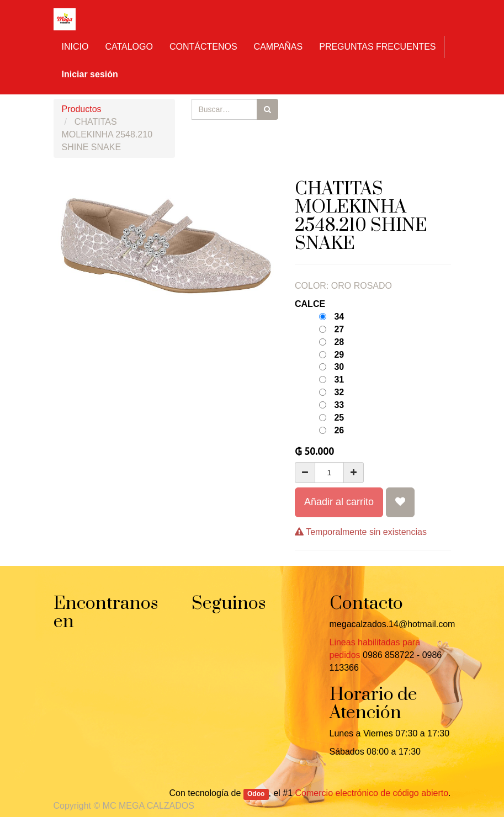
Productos (82, 109)
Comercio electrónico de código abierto (372, 793)
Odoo (256, 794)
